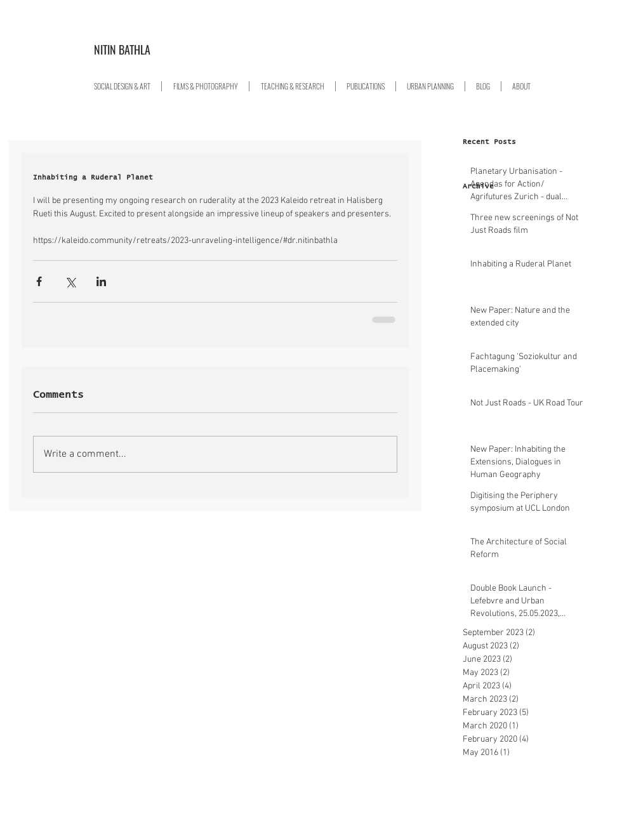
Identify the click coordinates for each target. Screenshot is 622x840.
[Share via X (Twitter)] (70, 281)
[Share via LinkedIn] (101, 281)
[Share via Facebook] (39, 281)
